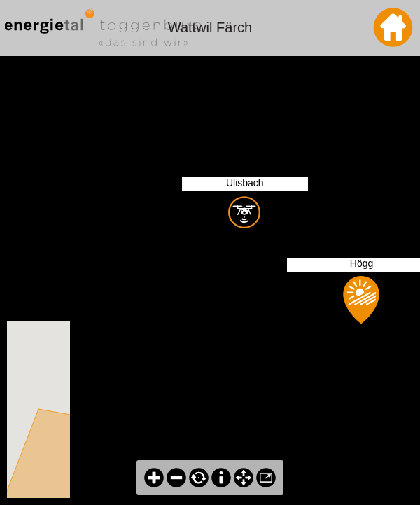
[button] (43, 401)
